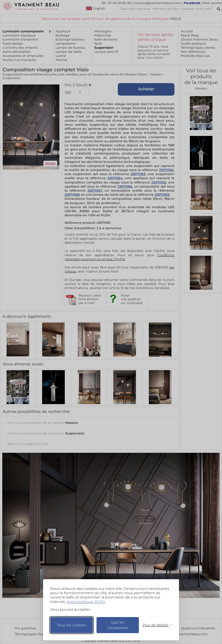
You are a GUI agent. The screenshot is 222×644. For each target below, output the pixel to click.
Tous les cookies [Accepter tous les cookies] (71, 625)
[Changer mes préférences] (155, 625)
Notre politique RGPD (86, 602)
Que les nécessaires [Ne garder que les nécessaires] (118, 625)
